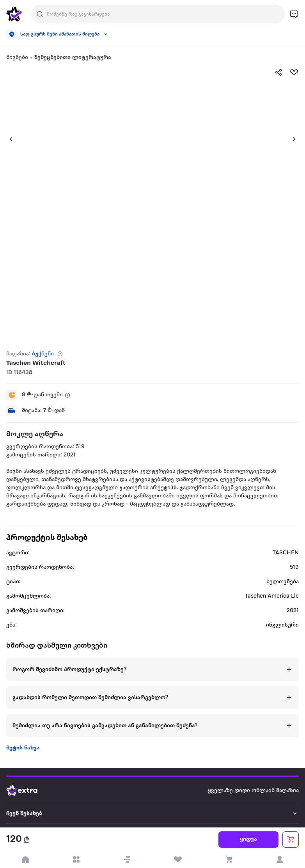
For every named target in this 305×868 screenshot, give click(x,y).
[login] (280, 859)
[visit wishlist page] (178, 859)
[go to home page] (14, 14)
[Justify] (40, 14)
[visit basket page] (229, 859)
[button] (8, 139)
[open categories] (76, 859)
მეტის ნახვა (23, 748)
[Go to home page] (28, 790)
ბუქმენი (43, 354)
